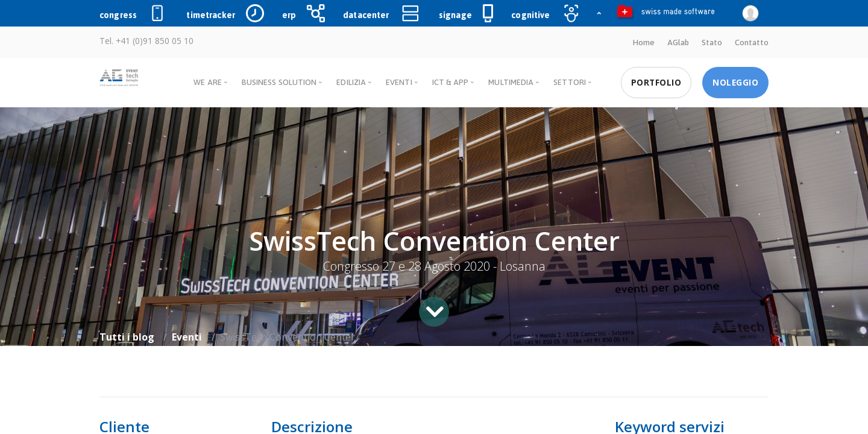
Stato (712, 42)
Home (643, 42)
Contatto (752, 42)
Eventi (187, 336)
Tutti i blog (127, 336)
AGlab (678, 42)
